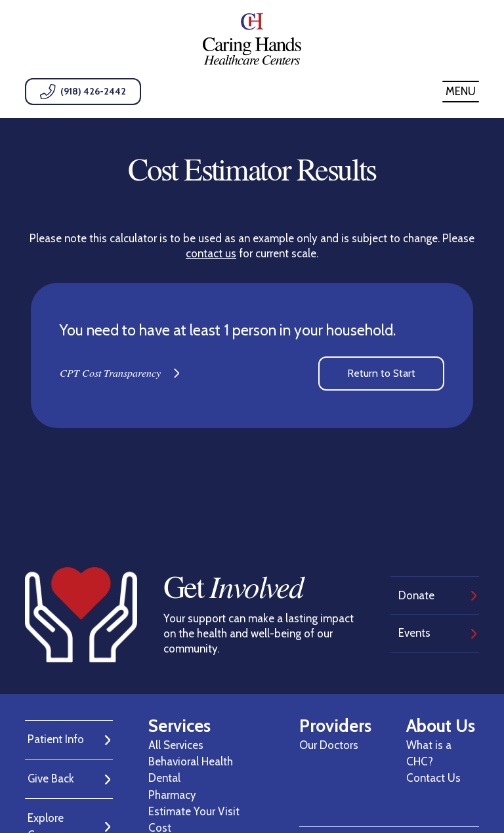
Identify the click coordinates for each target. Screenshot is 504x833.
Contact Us (433, 778)
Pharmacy (172, 795)
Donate (416, 595)
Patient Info (56, 739)
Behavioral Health (191, 761)
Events (414, 633)
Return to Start (381, 373)
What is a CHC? (429, 753)
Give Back (51, 779)
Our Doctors (329, 745)
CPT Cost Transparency (110, 373)
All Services (176, 745)
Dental (164, 778)
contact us (211, 253)
